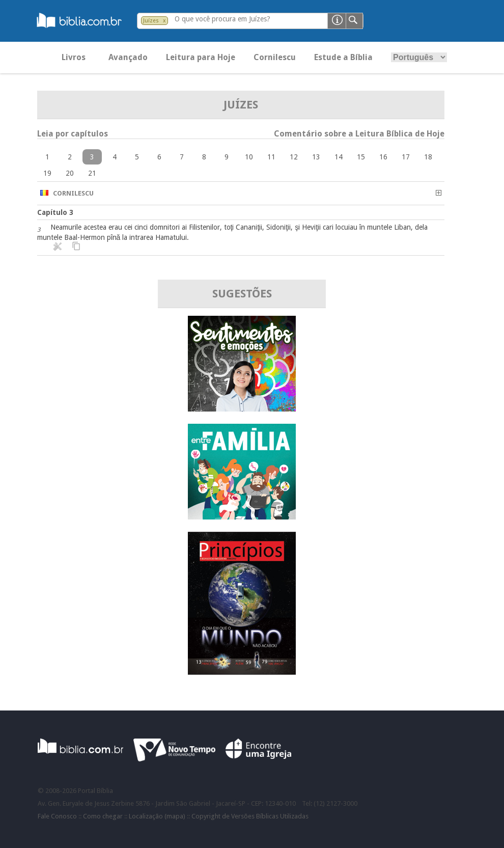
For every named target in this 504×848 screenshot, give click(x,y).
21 (92, 173)
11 (271, 157)
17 (406, 157)
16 (383, 157)
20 (70, 173)
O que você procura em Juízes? (222, 19)
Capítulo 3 (55, 212)
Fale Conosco (57, 816)
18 (428, 157)
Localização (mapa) (157, 816)
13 (316, 157)
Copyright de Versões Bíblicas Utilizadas (250, 816)
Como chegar (103, 816)
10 (249, 157)
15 (361, 157)
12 (294, 157)
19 (47, 173)
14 (339, 157)
